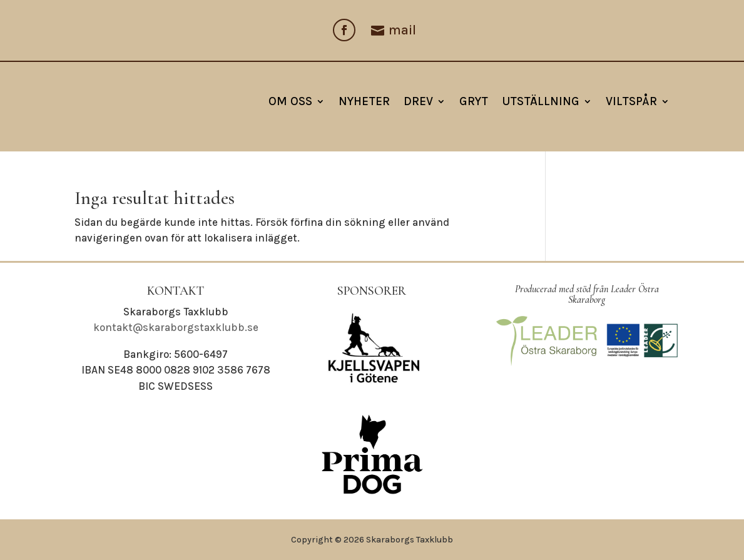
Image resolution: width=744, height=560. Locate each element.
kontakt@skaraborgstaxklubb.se (176, 327)
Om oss (290, 101)
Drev (418, 101)
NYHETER (364, 101)
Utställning (541, 101)
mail (402, 30)
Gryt (474, 101)
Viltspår (631, 101)
